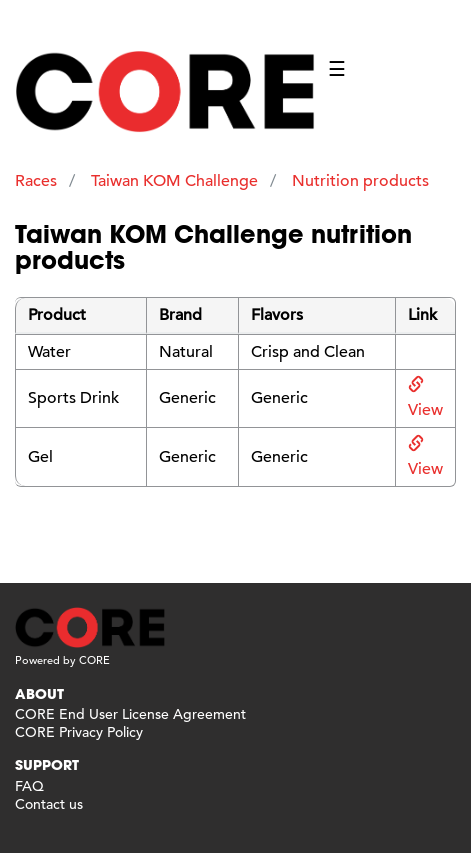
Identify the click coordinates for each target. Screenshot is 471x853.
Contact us (49, 804)
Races (36, 181)
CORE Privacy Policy (79, 732)
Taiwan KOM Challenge (174, 181)
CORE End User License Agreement (130, 714)
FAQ (29, 786)
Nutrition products (360, 181)
